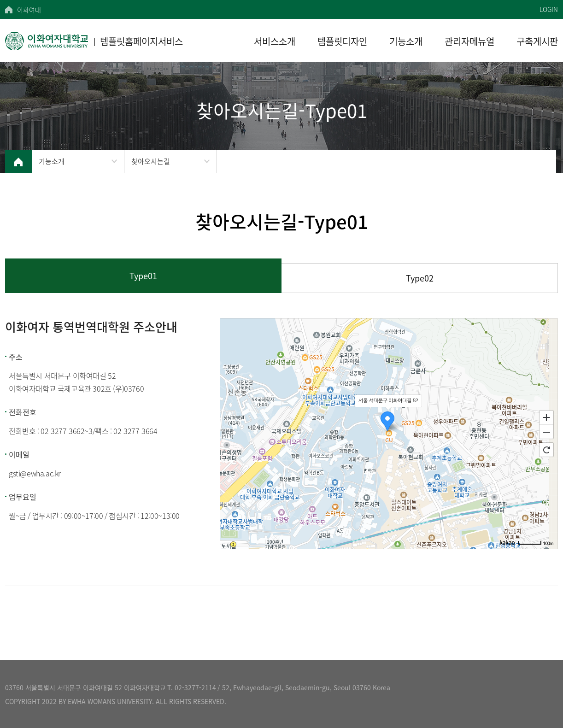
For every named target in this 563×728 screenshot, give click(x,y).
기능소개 (52, 161)
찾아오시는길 (151, 161)
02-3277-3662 (62, 431)
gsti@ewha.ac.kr (35, 473)
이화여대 (29, 10)
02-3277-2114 (195, 687)
